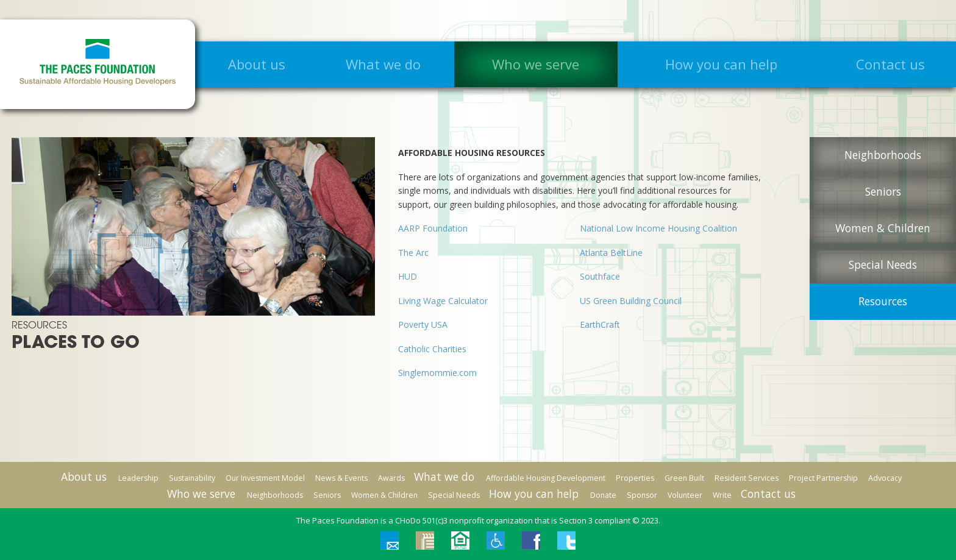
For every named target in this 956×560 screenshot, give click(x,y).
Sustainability (192, 478)
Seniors (883, 191)
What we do (383, 64)
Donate (603, 495)
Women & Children (883, 228)
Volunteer (685, 495)
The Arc (413, 253)
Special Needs (883, 264)
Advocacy (885, 478)
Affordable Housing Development (546, 478)
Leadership (138, 478)
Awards (391, 478)
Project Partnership (823, 478)
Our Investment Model (265, 478)
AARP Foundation (433, 228)
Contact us (890, 64)
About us (257, 64)
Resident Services (747, 478)
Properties (635, 478)
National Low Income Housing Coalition (658, 228)
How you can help (721, 64)
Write (722, 495)
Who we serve (536, 64)
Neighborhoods (883, 155)
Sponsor (642, 495)
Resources (883, 301)
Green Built (684, 478)
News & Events (341, 478)
